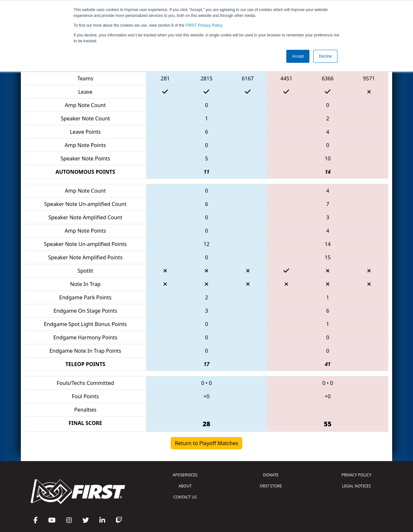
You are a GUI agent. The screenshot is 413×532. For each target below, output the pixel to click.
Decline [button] (325, 56)
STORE (271, 486)
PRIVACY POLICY (356, 475)
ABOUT (185, 486)
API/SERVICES (185, 475)
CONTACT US (185, 497)
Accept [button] (298, 56)
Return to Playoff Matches (206, 443)
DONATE (271, 475)
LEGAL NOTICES (356, 486)
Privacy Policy (204, 25)
